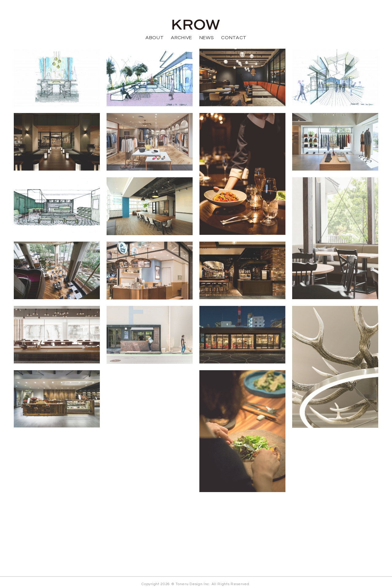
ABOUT (155, 38)
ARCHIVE (181, 38)
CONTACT (234, 38)
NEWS (207, 38)
